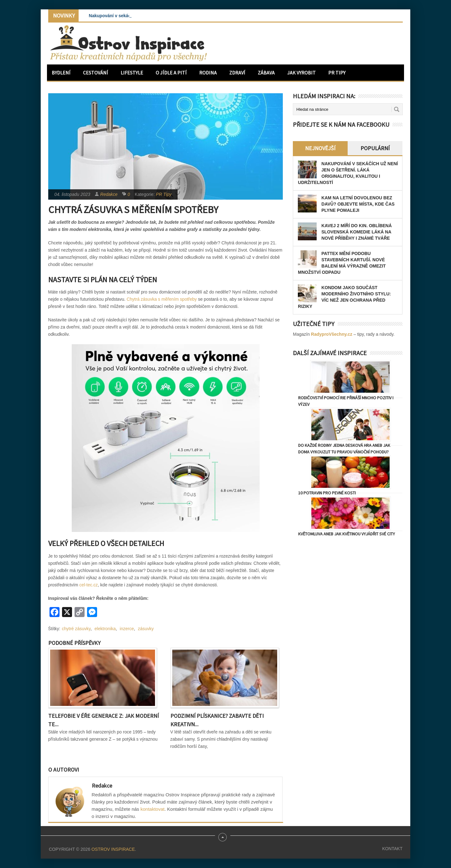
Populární (375, 148)
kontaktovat (153, 809)
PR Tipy (337, 73)
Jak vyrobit (301, 73)
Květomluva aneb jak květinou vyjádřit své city (347, 534)
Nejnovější (320, 148)
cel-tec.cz (88, 585)
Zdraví (237, 73)
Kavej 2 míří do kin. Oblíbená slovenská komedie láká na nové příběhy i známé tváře (357, 232)
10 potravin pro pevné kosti (327, 493)
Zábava (266, 73)
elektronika (105, 629)
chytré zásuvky (76, 629)
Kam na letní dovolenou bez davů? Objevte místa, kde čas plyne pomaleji (358, 204)
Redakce (109, 194)
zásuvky (146, 629)
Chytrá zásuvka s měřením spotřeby (162, 299)
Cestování (96, 73)
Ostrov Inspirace (113, 849)
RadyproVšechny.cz (332, 334)
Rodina (208, 73)
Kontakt (392, 849)
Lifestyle (132, 73)
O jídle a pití (171, 73)
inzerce (127, 629)
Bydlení (61, 73)
